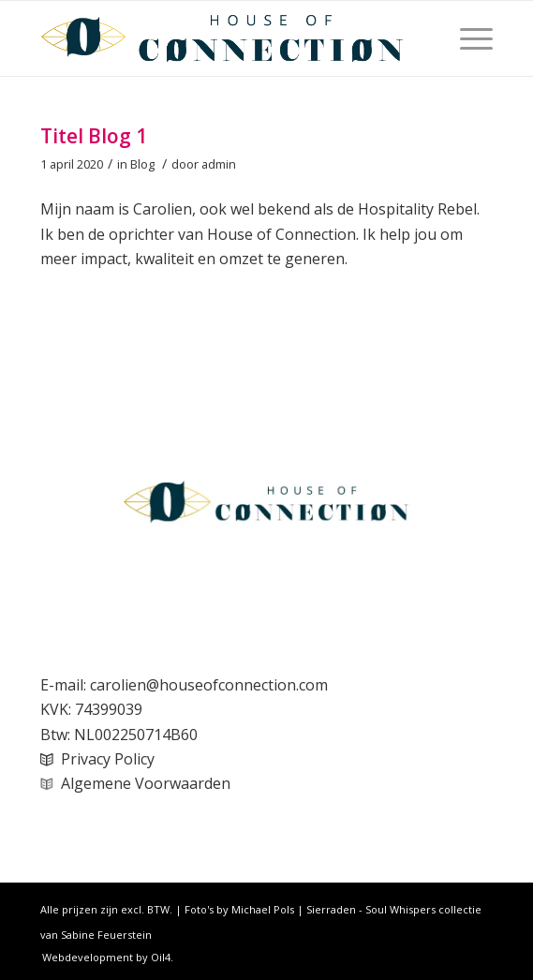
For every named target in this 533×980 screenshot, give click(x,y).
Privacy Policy (108, 759)
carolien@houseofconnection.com (209, 685)
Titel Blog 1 (94, 136)
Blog (142, 164)
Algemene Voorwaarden (146, 783)
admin (219, 164)
